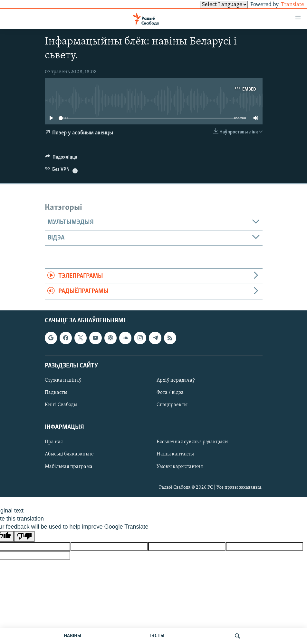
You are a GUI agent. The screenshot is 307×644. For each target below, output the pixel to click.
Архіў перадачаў (176, 380)
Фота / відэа (170, 393)
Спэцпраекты (172, 405)
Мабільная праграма (69, 466)
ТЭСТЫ (157, 636)
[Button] (61, 159)
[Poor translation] (24, 537)
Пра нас (54, 442)
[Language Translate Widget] (213, 5)
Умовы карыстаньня (180, 466)
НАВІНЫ (72, 636)
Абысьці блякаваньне (69, 454)
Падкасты (56, 393)
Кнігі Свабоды (61, 405)
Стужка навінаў (63, 380)
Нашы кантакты (175, 454)
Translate (287, 5)
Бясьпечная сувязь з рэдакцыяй (192, 442)
